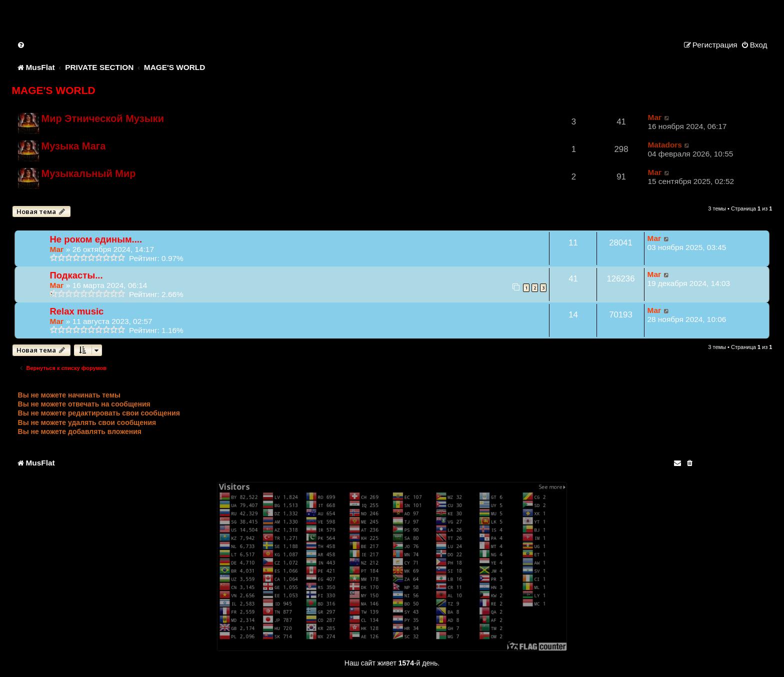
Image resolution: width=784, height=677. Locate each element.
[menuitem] (21, 45)
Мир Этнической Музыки (103, 118)
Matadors (664, 145)
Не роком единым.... (96, 239)
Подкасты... (76, 275)
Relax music (77, 311)
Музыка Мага (74, 146)
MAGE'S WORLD (54, 90)
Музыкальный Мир (89, 173)
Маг (654, 117)
